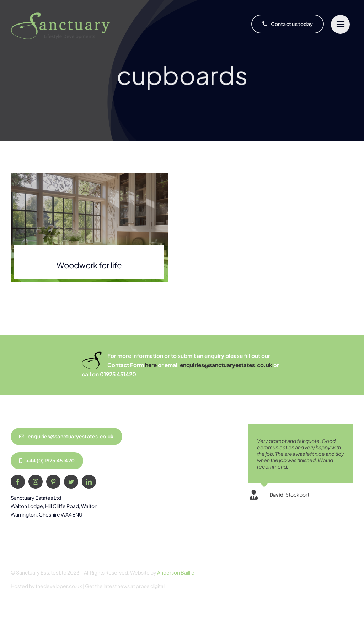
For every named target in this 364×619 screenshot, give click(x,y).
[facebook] (18, 482)
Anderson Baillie (176, 572)
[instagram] (36, 482)
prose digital (150, 586)
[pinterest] (53, 482)
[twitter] (71, 482)
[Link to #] (340, 24)
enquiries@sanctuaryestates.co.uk (226, 365)
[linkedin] (89, 482)
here (151, 365)
